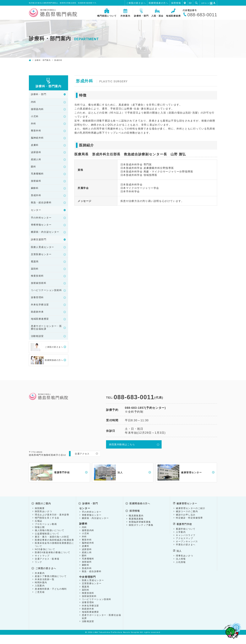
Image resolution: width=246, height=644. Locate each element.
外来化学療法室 (41, 314)
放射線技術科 (39, 289)
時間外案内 (41, 591)
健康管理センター (187, 513)
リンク (39, 571)
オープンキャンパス (187, 550)
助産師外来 (38, 321)
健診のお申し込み (186, 524)
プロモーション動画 (46, 533)
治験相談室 (38, 346)
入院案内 (40, 594)
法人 (179, 558)
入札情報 (181, 569)
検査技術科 (38, 281)
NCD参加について (45, 558)
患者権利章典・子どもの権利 (51, 597)
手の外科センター (42, 221)
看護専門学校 (184, 533)
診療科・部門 (141, 13)
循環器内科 (38, 110)
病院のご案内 (43, 513)
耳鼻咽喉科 (38, 176)
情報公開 (40, 536)
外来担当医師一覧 (45, 587)
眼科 (34, 169)
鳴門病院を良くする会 (47, 527)
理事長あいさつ (184, 563)
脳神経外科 (38, 139)
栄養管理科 (38, 306)
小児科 (35, 117)
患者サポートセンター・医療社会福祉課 (46, 338)
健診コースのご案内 (187, 521)
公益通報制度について (47, 543)
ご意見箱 (40, 600)
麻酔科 (35, 191)
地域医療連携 (173, 13)
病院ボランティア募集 (141, 533)
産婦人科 (36, 162)
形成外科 (36, 199)
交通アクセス (82, 464)
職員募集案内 (136, 523)
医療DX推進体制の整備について (53, 562)
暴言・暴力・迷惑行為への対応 (52, 546)
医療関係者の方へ (159, 3)
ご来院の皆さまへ (136, 3)
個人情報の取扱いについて (49, 540)
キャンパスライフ (186, 543)
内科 (34, 102)
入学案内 (181, 540)
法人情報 (181, 566)
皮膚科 (35, 147)
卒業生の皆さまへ (186, 553)
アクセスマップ (184, 546)
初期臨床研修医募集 (140, 530)
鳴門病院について (107, 13)
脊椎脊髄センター (42, 229)
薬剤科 (35, 274)
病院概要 (40, 517)
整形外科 (36, 132)
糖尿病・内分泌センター (46, 236)
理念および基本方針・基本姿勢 (52, 524)
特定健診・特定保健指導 (189, 527)
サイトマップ (42, 565)
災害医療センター (42, 259)
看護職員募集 (136, 526)
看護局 (35, 266)
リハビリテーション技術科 (46, 298)
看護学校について (186, 537)
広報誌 (39, 530)
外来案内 (125, 13)
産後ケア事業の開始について (51, 584)
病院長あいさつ (43, 521)
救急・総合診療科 (42, 206)
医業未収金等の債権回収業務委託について (54, 554)
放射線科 (36, 184)
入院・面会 (157, 13)
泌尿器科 (36, 154)
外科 (34, 125)
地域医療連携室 (41, 329)
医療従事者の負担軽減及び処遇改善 (54, 549)
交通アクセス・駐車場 (47, 568)
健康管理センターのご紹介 (191, 517)
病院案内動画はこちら (123, 455)
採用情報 (176, 3)
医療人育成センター (43, 252)
